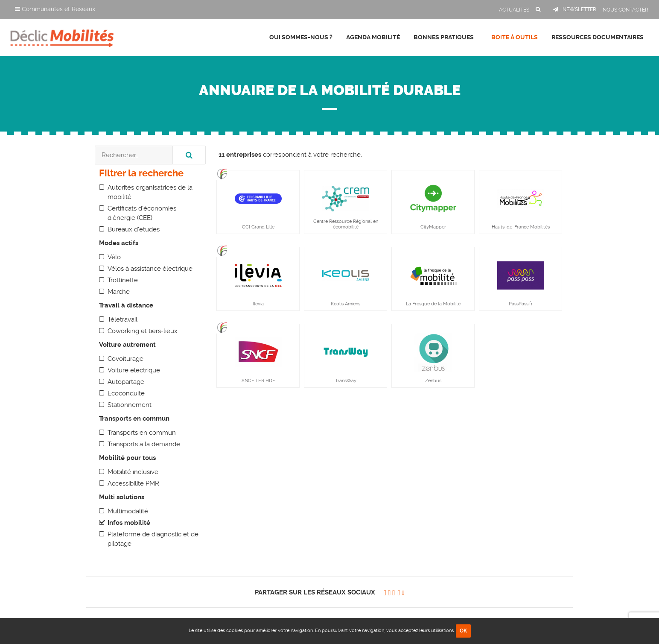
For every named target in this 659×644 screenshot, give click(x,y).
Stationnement (130, 405)
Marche (119, 292)
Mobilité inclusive (133, 472)
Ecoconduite (126, 393)
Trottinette (123, 280)
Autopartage (126, 382)
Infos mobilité (129, 523)
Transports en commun (142, 433)
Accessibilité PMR (133, 483)
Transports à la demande (144, 444)
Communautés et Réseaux (55, 9)
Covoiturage (125, 359)
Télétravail (122, 319)
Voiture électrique (134, 370)
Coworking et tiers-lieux (143, 331)
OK (463, 631)
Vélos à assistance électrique (150, 269)
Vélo (114, 257)
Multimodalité (128, 511)
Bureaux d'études (134, 229)
